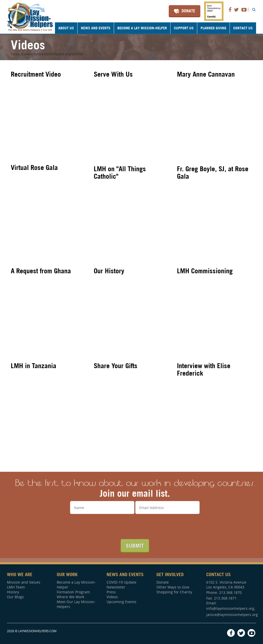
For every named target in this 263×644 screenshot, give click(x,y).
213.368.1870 (230, 592)
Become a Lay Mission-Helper (142, 28)
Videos (112, 597)
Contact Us (243, 28)
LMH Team (16, 587)
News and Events (96, 28)
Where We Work (71, 597)
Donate (188, 11)
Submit (135, 546)
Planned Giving (213, 28)
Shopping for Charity (174, 592)
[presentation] (135, 527)
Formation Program (73, 592)
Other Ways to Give (173, 587)
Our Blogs (15, 597)
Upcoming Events (121, 602)
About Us (66, 28)
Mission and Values (24, 582)
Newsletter (116, 587)
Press (111, 592)
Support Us (184, 28)
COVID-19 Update (121, 582)
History (13, 592)
